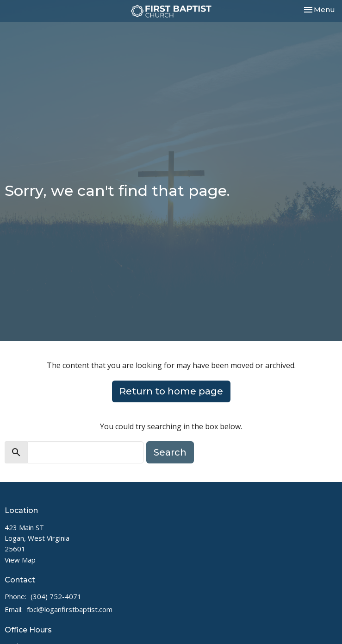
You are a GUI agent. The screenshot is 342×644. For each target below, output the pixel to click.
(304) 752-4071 (56, 596)
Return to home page (171, 391)
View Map (20, 560)
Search (170, 452)
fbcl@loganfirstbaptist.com (70, 609)
